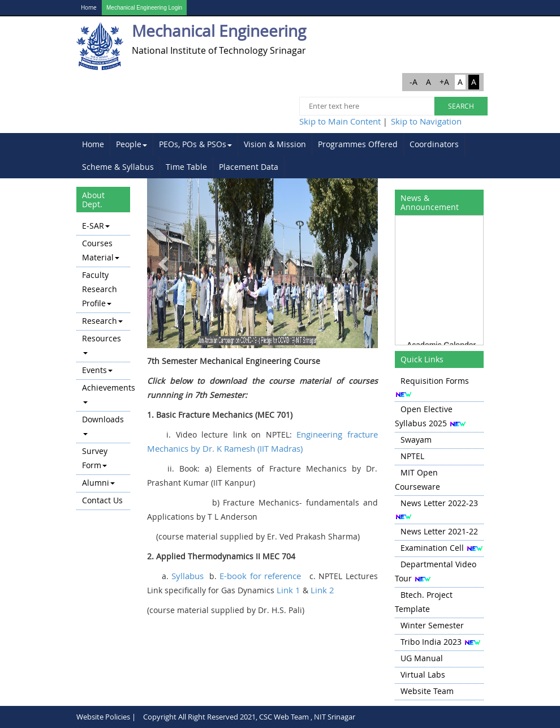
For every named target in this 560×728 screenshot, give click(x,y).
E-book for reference (260, 576)
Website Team (427, 691)
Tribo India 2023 (431, 642)
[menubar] (280, 156)
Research (102, 321)
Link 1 (288, 590)
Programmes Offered (358, 144)
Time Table (186, 167)
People (132, 144)
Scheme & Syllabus (118, 167)
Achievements (106, 393)
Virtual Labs (423, 675)
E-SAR (96, 226)
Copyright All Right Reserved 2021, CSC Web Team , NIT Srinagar (249, 717)
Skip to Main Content (340, 121)
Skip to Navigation (426, 121)
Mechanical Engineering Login (144, 8)
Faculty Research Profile (100, 289)
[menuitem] (93, 144)
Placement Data (249, 167)
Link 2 (322, 590)
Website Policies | (106, 717)
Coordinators (434, 144)
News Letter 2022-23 (439, 503)
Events (97, 370)
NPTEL (412, 456)
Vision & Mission (275, 144)
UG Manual (422, 658)
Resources (102, 344)
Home (89, 8)
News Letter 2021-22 (439, 531)
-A (413, 82)
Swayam (416, 440)
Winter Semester (432, 625)
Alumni (98, 483)
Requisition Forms (435, 381)
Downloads (103, 425)
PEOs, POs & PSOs (195, 144)
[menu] (103, 364)
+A (444, 82)
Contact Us (102, 500)
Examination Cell (432, 548)
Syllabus (188, 576)
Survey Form (95, 458)
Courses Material (101, 250)
